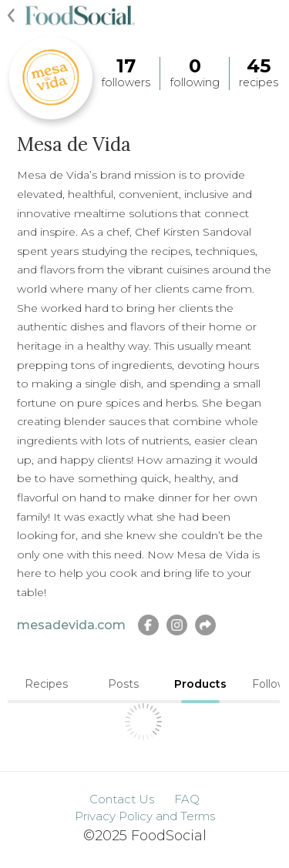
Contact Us (122, 799)
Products (200, 684)
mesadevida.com (71, 625)
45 (259, 66)
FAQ (187, 799)
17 (126, 66)
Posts (123, 684)
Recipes (46, 684)
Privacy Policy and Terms (145, 816)
